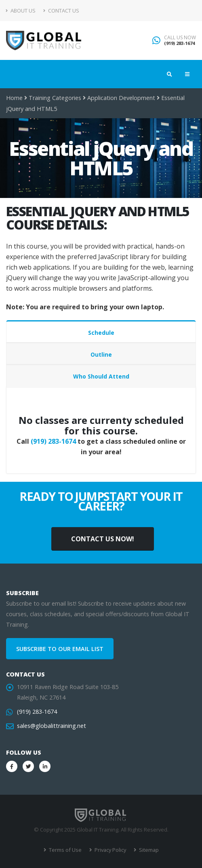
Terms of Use (65, 850)
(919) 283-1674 (179, 43)
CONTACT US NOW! (103, 539)
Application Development (121, 98)
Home (14, 98)
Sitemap (148, 850)
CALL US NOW (180, 38)
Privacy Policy (110, 850)
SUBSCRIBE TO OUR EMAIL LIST (60, 649)
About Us (21, 11)
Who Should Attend (101, 376)
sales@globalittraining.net (52, 726)
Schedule (101, 333)
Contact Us (61, 11)
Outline (101, 354)
